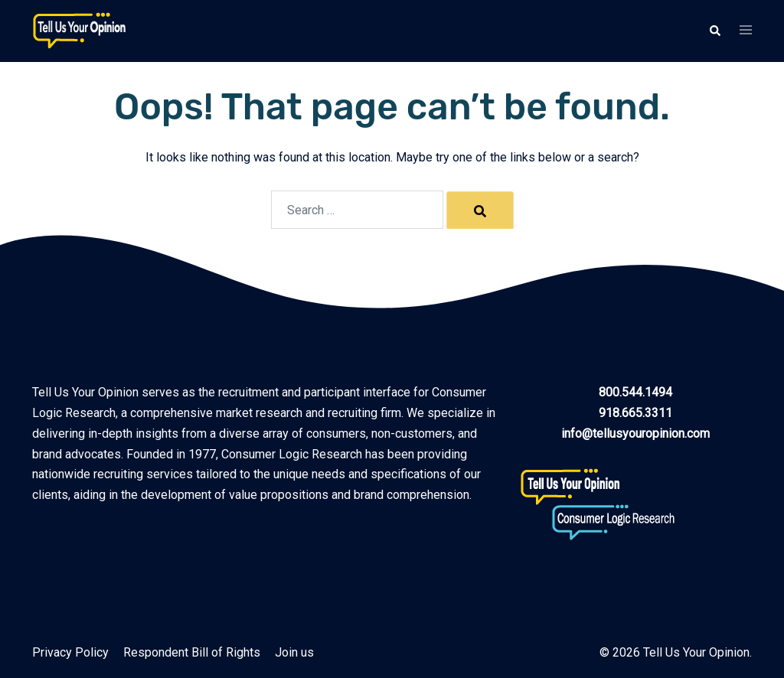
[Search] (480, 210)
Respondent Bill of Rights (192, 652)
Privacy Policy (70, 652)
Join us (294, 652)
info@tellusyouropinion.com (635, 434)
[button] (714, 31)
